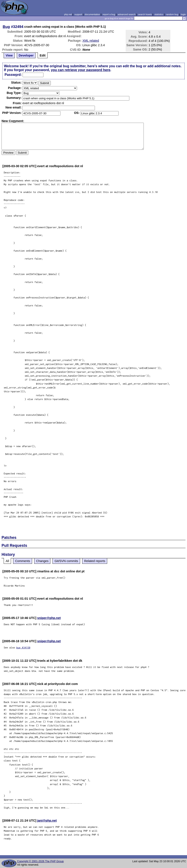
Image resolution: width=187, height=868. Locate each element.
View (9, 55)
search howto (145, 14)
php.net (68, 14)
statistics (159, 14)
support (78, 14)
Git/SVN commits (66, 561)
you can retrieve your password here (80, 70)
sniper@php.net (49, 618)
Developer (26, 55)
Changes (42, 561)
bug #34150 (23, 647)
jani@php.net (47, 821)
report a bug (109, 14)
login (183, 14)
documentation (92, 14)
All (7, 561)
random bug (172, 14)
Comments (23, 561)
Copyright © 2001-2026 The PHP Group (40, 861)
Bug (6, 27)
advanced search (127, 14)
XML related (91, 41)
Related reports (95, 561)
